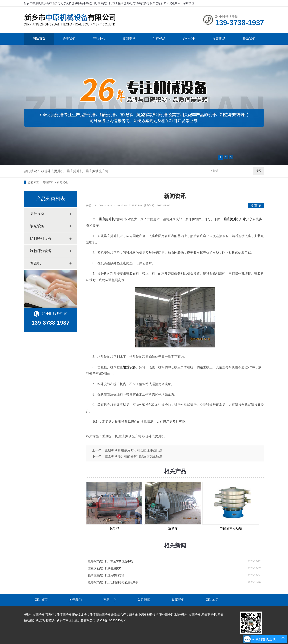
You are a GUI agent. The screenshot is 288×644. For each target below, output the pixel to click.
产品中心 (99, 39)
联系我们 (249, 39)
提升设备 (37, 214)
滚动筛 (115, 528)
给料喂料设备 (41, 238)
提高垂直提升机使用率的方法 (106, 575)
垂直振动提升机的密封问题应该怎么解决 (134, 456)
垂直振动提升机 (97, 171)
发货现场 (219, 39)
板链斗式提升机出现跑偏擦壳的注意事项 (113, 582)
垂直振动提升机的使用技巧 (105, 568)
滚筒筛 (173, 528)
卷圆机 (35, 263)
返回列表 (256, 205)
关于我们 (69, 39)
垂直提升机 (75, 171)
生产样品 (159, 39)
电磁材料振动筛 (231, 528)
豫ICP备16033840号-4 (111, 620)
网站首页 (39, 39)
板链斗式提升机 (52, 171)
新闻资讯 (129, 39)
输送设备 (37, 226)
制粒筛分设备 (41, 251)
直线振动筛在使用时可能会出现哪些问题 (134, 450)
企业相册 (189, 39)
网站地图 (212, 600)
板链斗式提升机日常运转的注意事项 (110, 561)
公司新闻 (144, 600)
